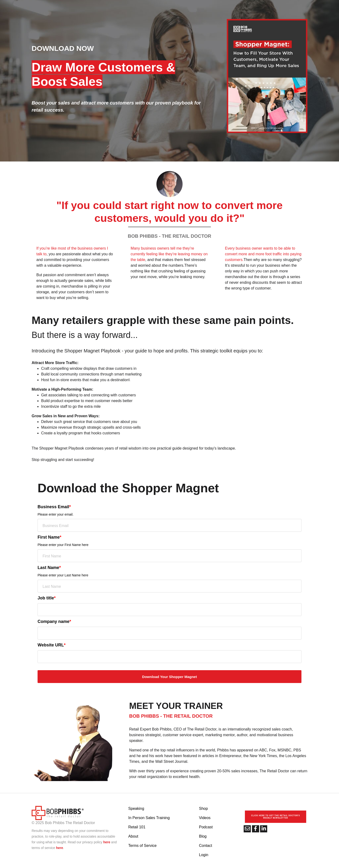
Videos (205, 818)
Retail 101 (137, 827)
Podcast (206, 827)
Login (204, 855)
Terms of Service (143, 846)
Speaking (136, 809)
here (107, 842)
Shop (203, 809)
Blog (203, 836)
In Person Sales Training (149, 818)
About (133, 836)
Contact (206, 846)
